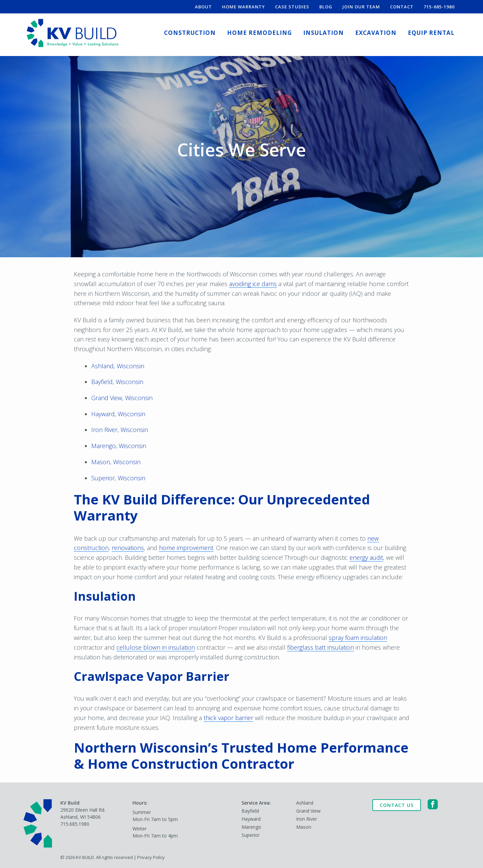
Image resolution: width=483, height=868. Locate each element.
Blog (326, 7)
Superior (251, 835)
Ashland (305, 803)
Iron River (307, 819)
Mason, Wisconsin (116, 462)
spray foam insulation (358, 638)
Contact (402, 7)
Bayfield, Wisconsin (117, 382)
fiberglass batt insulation (320, 647)
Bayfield (250, 811)
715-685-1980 (439, 7)
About (203, 7)
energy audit (366, 557)
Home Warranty (244, 7)
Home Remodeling (259, 33)
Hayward (251, 819)
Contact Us (397, 805)
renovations (128, 548)
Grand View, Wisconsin (122, 398)
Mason (304, 827)
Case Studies (292, 7)
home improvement (186, 548)
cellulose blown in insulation (156, 647)
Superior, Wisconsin (118, 478)
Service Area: (256, 803)
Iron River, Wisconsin (120, 430)
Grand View (308, 811)
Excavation (376, 33)
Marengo (251, 827)
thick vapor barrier (228, 718)
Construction (190, 33)
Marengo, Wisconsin (119, 446)
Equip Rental (431, 33)
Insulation (324, 33)
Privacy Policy (151, 857)
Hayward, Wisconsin (118, 414)
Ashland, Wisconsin (118, 366)
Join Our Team (361, 7)
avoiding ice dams (253, 284)
